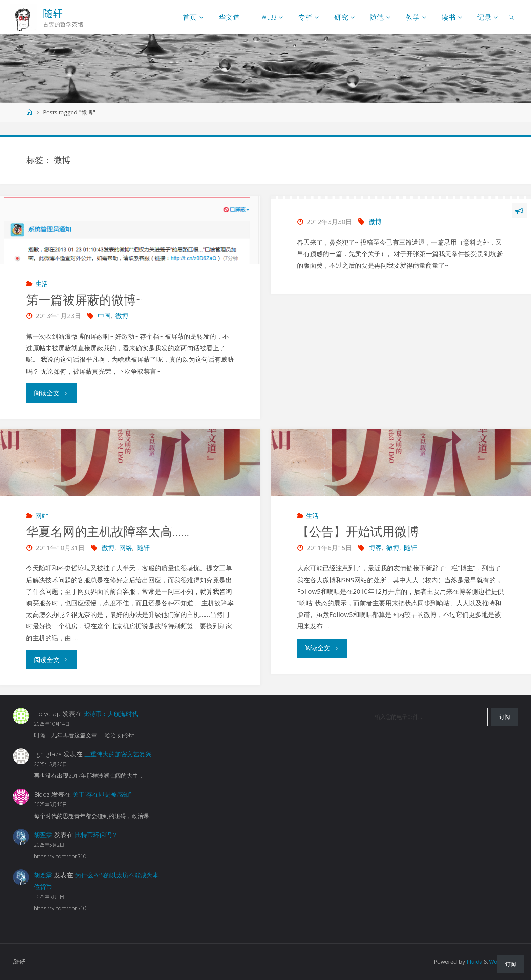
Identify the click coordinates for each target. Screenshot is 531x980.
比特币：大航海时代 (112, 714)
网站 (42, 516)
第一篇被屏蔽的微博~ (84, 299)
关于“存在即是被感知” (103, 794)
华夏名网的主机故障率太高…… (108, 531)
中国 (104, 316)
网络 (126, 548)
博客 (375, 548)
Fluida (472, 962)
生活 (42, 284)
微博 (122, 316)
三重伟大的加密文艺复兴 (120, 754)
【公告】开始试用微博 (358, 531)
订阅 (505, 717)
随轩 (53, 13)
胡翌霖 (44, 835)
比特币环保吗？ (98, 835)
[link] (512, 17)
